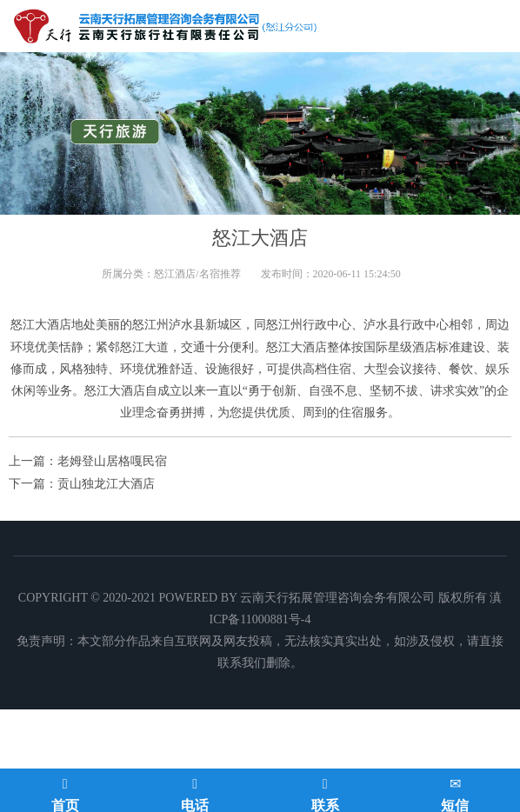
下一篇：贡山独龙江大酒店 (82, 484)
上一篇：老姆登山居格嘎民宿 (88, 461)
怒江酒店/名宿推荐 (197, 274)
